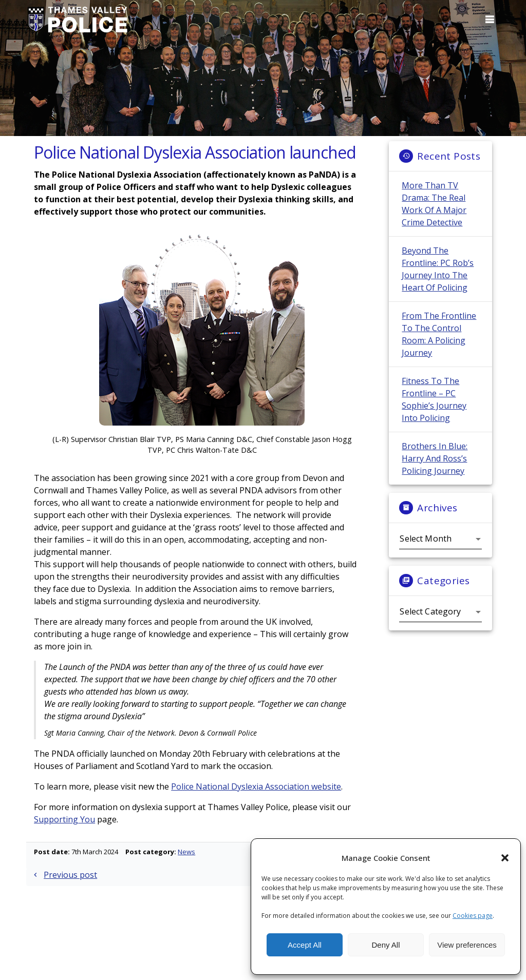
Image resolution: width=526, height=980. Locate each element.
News (186, 859)
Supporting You (64, 827)
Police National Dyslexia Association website (256, 794)
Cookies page (473, 916)
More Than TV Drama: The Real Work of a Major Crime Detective (434, 212)
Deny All (386, 945)
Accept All (305, 945)
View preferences (467, 945)
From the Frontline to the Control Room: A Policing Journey (439, 342)
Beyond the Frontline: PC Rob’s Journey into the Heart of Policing (438, 277)
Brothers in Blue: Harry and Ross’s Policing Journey (435, 466)
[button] (505, 858)
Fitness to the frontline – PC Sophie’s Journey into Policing (434, 407)
